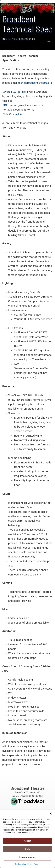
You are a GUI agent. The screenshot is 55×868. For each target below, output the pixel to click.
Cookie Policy (21, 864)
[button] (51, 814)
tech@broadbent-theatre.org (35, 83)
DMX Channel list (13, 114)
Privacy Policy (33, 864)
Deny (28, 849)
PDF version (10, 105)
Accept (27, 841)
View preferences (28, 857)
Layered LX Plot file (14, 92)
